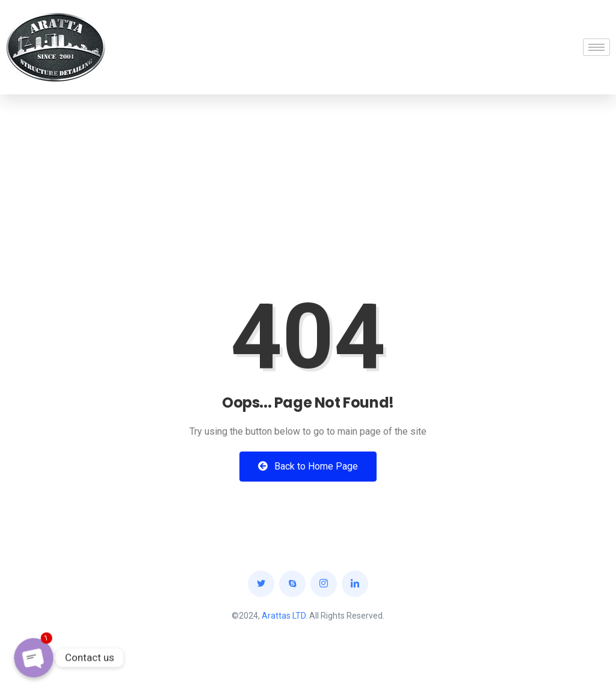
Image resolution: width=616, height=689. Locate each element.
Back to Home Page (308, 466)
